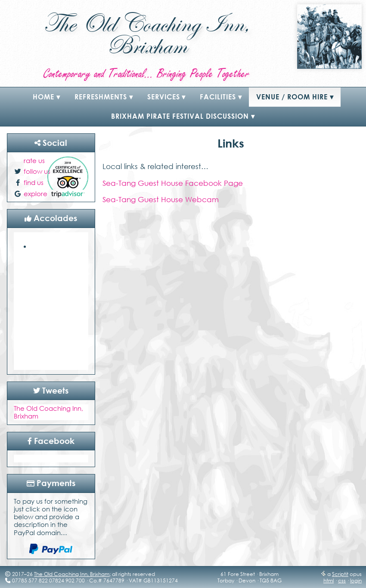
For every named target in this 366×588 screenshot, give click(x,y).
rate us (34, 160)
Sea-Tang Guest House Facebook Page (173, 183)
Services (164, 97)
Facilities (218, 97)
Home (43, 97)
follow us (37, 171)
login (356, 580)
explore (36, 194)
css (342, 580)
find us (34, 182)
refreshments (101, 97)
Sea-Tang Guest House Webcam (161, 199)
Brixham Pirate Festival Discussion (180, 116)
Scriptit (340, 574)
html (329, 580)
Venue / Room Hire (292, 97)
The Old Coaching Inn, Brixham (72, 574)
